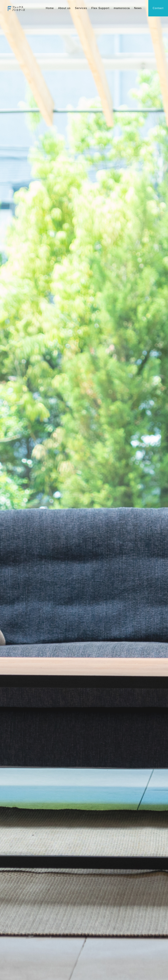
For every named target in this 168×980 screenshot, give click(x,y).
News (138, 8)
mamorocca (122, 8)
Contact (158, 8)
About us (64, 8)
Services (81, 8)
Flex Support (100, 8)
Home (50, 8)
